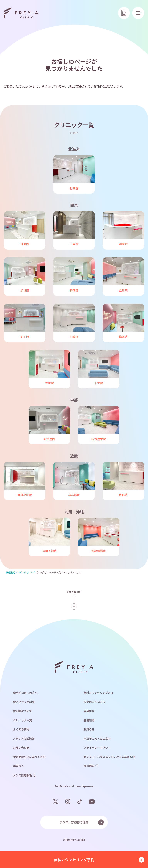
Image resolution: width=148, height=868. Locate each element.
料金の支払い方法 (94, 702)
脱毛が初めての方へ (25, 693)
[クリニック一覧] (124, 13)
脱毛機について (23, 711)
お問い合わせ (21, 748)
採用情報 (89, 766)
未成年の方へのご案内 (97, 739)
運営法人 (18, 766)
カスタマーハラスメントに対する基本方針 (109, 757)
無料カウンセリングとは (98, 693)
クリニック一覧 (23, 720)
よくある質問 (21, 729)
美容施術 (89, 711)
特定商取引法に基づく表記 (29, 757)
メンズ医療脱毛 (23, 775)
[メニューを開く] (138, 13)
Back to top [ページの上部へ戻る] (74, 592)
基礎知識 (89, 720)
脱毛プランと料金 (24, 702)
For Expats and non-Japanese (74, 786)
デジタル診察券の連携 (74, 822)
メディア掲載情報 (24, 739)
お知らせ (89, 729)
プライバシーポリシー (97, 748)
